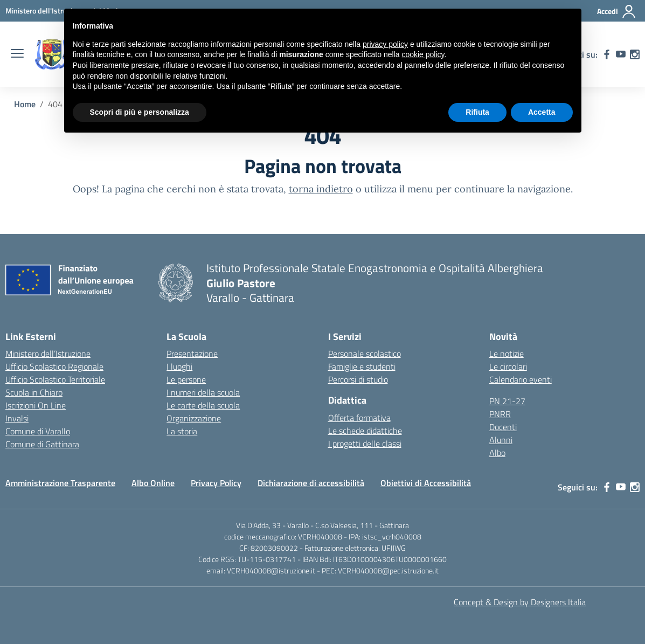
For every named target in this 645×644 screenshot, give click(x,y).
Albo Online (153, 483)
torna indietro (321, 189)
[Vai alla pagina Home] (25, 104)
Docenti (503, 427)
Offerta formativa (359, 418)
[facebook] (607, 54)
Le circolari (508, 366)
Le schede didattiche (365, 431)
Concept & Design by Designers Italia (520, 602)
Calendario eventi (521, 379)
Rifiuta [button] (477, 112)
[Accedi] (617, 11)
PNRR (500, 414)
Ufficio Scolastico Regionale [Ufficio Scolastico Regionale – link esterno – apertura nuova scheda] (54, 366)
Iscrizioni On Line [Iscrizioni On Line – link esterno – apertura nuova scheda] (36, 405)
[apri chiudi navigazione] (17, 54)
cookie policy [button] (423, 54)
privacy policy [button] (385, 44)
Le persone (186, 379)
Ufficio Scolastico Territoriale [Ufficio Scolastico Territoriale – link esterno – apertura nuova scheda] (55, 379)
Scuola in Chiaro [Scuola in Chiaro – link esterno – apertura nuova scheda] (34, 392)
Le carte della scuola (203, 405)
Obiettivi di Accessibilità (426, 483)
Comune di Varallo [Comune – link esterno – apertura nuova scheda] (38, 431)
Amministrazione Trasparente (60, 483)
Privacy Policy (216, 483)
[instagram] (635, 54)
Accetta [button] (542, 112)
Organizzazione (194, 418)
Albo (497, 453)
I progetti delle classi (365, 444)
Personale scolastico (365, 354)
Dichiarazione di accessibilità (311, 483)
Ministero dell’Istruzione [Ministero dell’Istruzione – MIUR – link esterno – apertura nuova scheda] (48, 354)
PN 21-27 (507, 401)
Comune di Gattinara (42, 444)
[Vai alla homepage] (52, 54)
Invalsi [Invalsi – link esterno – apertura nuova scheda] (17, 418)
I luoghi (179, 366)
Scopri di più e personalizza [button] (140, 112)
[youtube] (621, 54)
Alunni (501, 440)
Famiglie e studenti (362, 366)
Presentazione (192, 354)
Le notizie (507, 354)
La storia (182, 431)
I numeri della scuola (203, 392)
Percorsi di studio (358, 379)
